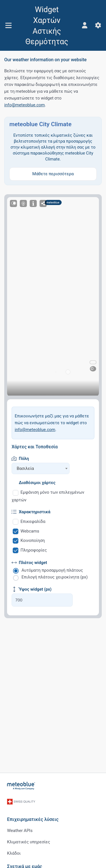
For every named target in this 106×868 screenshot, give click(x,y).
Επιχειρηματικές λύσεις (33, 819)
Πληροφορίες (34, 550)
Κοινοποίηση (33, 540)
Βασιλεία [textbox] (25, 468)
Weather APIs (20, 831)
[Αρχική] (21, 786)
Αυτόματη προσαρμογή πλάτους (52, 570)
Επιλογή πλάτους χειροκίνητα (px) (55, 577)
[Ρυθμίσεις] (98, 25)
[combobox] (41, 468)
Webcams (30, 531)
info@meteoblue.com (25, 105)
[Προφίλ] (85, 25)
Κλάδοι (14, 853)
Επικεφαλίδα (33, 521)
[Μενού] (8, 25)
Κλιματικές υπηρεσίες (29, 842)
